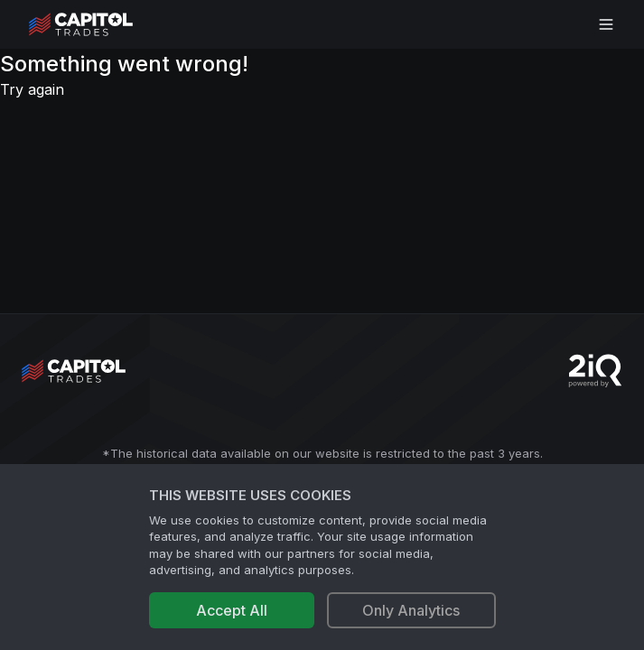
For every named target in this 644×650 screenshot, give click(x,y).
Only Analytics (411, 610)
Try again (32, 89)
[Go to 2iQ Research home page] (595, 371)
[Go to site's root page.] (101, 24)
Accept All (232, 610)
